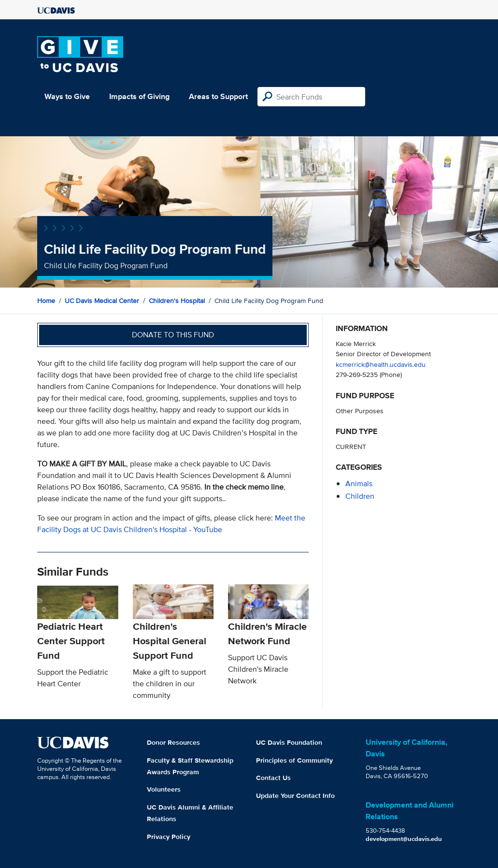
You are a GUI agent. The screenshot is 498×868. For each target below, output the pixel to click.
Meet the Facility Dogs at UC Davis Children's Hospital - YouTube (171, 524)
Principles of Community (294, 760)
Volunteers (164, 789)
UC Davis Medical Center (102, 301)
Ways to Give (67, 96)
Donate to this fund (173, 335)
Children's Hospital (177, 301)
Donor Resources (173, 742)
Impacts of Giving (139, 96)
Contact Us (273, 778)
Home (46, 301)
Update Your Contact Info (295, 796)
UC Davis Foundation (289, 742)
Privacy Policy (169, 837)
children (360, 496)
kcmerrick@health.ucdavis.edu (381, 364)
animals (359, 484)
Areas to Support (218, 96)
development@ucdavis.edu (404, 839)
